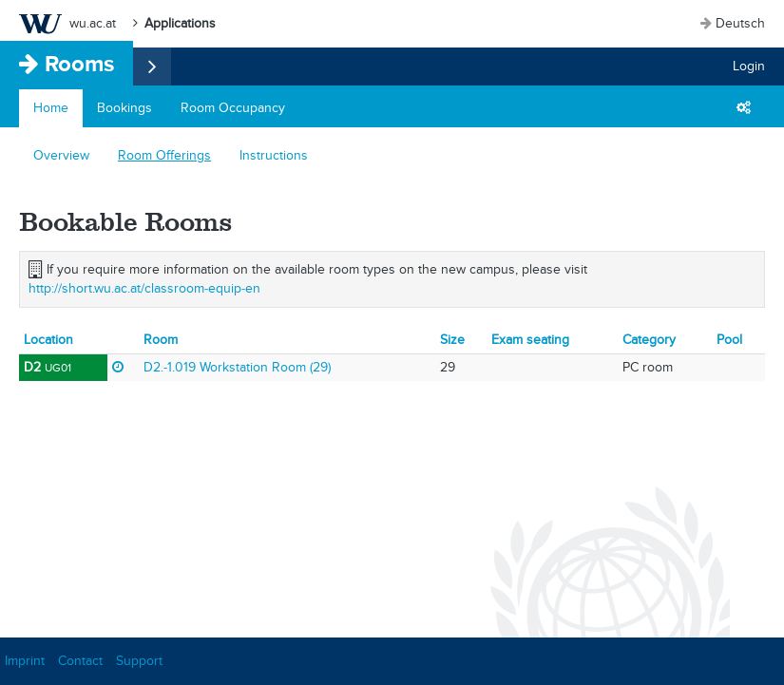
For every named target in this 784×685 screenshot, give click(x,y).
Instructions (274, 155)
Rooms (79, 63)
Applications (180, 23)
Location (48, 340)
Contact (80, 661)
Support (139, 661)
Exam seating (530, 340)
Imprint (25, 661)
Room (161, 340)
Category (649, 340)
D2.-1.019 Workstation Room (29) (237, 367)
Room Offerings (164, 155)
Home (51, 108)
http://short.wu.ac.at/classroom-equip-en (144, 288)
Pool (729, 340)
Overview (61, 155)
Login (749, 66)
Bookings (124, 108)
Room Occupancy (233, 108)
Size (452, 340)
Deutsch (740, 23)
